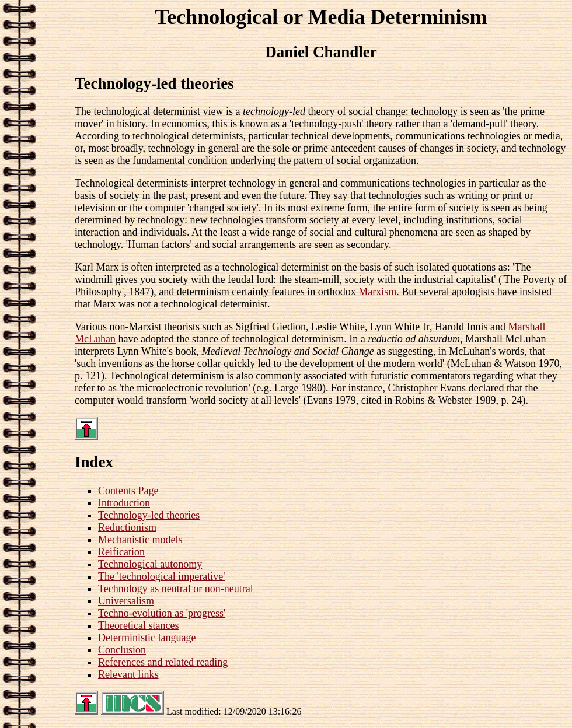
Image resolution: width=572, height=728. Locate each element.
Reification (121, 552)
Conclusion (122, 650)
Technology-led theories (149, 515)
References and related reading (163, 662)
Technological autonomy (150, 564)
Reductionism (127, 527)
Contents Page (128, 491)
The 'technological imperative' (161, 576)
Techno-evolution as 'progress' (162, 613)
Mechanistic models (140, 540)
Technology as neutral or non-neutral (176, 589)
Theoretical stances (138, 625)
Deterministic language (147, 638)
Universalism (126, 601)
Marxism (377, 292)
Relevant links (128, 674)
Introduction (124, 503)
